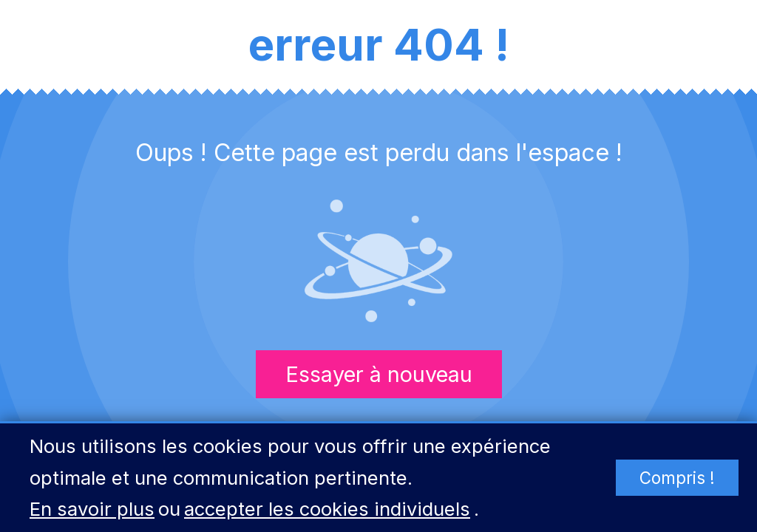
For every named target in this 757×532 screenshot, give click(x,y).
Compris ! (677, 478)
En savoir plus (92, 509)
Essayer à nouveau (379, 374)
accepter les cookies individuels (327, 509)
